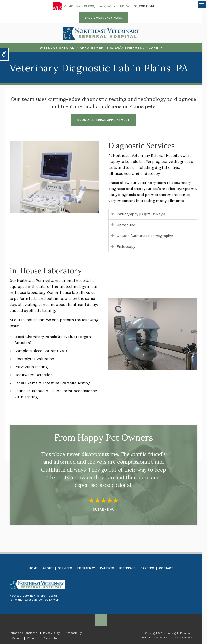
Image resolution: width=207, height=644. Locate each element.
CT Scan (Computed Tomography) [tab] (145, 236)
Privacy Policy (52, 633)
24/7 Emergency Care (104, 18)
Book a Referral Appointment (103, 120)
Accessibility (74, 633)
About (48, 568)
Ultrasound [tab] (126, 225)
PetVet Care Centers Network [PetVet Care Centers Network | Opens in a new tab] (174, 638)
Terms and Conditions (23, 633)
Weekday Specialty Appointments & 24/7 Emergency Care (99, 48)
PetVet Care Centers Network (41, 600)
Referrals (127, 568)
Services (65, 568)
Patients (107, 568)
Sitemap (32, 638)
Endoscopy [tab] (126, 246)
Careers (147, 568)
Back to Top (51, 638)
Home (33, 568)
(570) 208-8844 (142, 6)
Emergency (86, 568)
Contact (166, 568)
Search (17, 638)
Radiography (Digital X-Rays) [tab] (141, 214)
